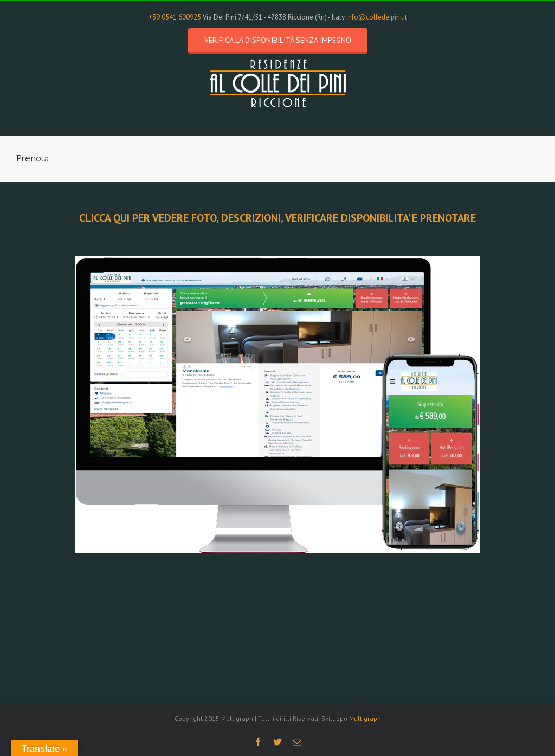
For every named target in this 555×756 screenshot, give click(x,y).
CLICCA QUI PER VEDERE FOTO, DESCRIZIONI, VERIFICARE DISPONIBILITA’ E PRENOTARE (277, 218)
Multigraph (365, 718)
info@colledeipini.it (377, 17)
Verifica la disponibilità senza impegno (278, 40)
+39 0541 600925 (175, 17)
